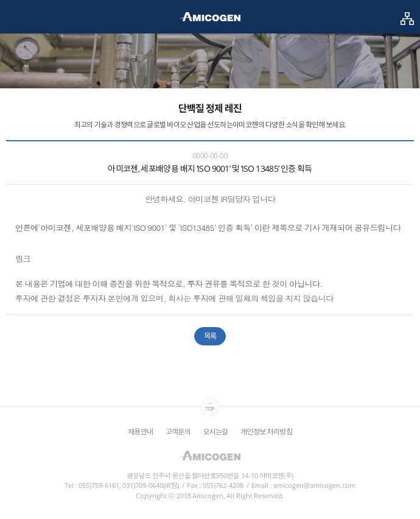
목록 (210, 336)
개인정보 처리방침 (266, 432)
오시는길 (215, 432)
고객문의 (178, 432)
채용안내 (141, 432)
